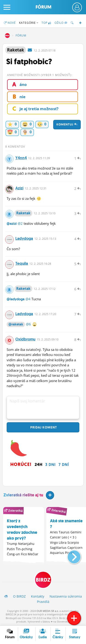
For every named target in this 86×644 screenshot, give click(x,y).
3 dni (50, 465)
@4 (28, 299)
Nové (10, 23)
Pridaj (43, 427)
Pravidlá (43, 602)
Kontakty (38, 596)
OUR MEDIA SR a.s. (48, 611)
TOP (46, 23)
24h (39, 465)
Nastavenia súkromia (66, 596)
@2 (20, 223)
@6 (28, 324)
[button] (70, 555)
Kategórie (29, 23)
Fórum (43, 7)
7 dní (64, 465)
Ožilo (61, 23)
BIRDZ (7, 36)
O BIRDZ (19, 596)
